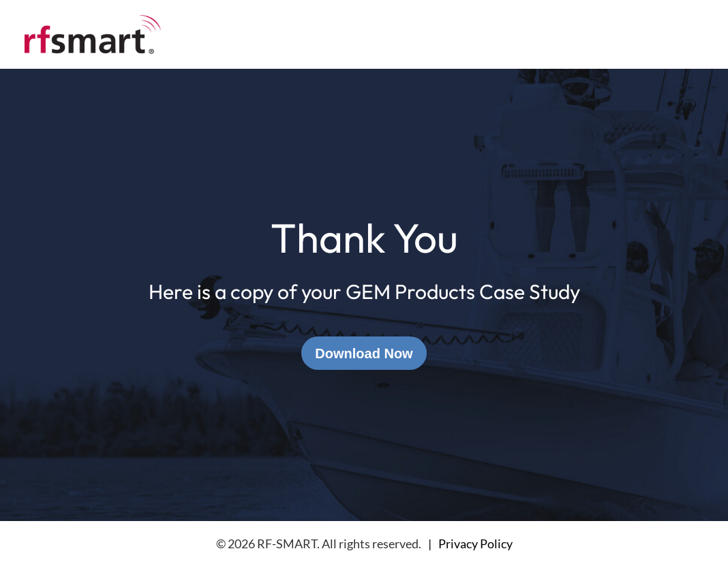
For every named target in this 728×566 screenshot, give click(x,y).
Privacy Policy (475, 544)
